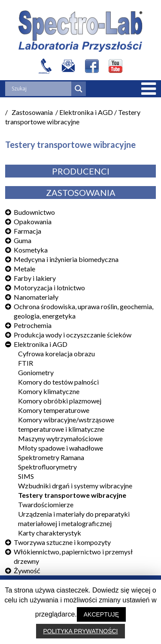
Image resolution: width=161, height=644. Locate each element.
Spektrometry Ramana (51, 457)
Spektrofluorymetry (47, 467)
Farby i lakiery (35, 278)
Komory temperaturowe (54, 410)
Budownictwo (34, 212)
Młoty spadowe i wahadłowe (61, 448)
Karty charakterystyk (50, 533)
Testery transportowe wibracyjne (72, 495)
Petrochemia (33, 325)
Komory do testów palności (58, 382)
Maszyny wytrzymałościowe (60, 438)
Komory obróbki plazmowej (60, 401)
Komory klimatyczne (49, 391)
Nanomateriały (36, 297)
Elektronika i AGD (41, 344)
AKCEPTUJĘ (101, 614)
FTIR (26, 363)
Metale (24, 269)
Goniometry (36, 372)
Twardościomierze (46, 504)
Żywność (27, 570)
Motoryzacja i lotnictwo (49, 287)
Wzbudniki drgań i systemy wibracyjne (75, 486)
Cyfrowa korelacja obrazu (56, 354)
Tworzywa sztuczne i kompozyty (62, 542)
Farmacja (27, 231)
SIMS (26, 476)
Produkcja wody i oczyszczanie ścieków (73, 335)
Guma (23, 240)
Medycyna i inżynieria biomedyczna (66, 259)
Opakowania (33, 221)
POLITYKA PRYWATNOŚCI (80, 631)
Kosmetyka (31, 250)
